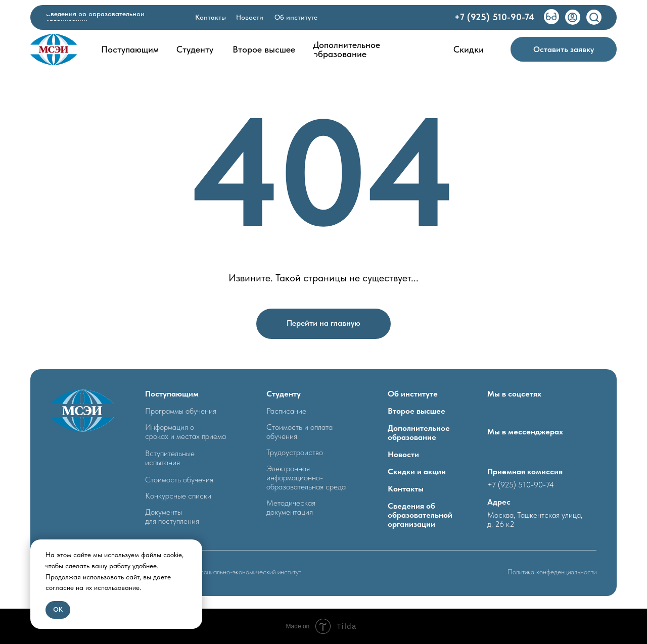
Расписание (286, 411)
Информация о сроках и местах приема (186, 432)
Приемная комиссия (525, 472)
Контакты (406, 489)
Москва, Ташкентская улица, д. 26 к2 (535, 519)
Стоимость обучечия (179, 480)
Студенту (284, 394)
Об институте (413, 394)
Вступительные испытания (170, 458)
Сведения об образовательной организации (420, 515)
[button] (564, 49)
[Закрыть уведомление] (195, 547)
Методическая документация (291, 507)
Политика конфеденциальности (552, 572)
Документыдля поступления (172, 516)
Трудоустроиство (295, 452)
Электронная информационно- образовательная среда (306, 478)
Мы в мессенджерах (525, 432)
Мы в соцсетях (514, 394)
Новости (403, 454)
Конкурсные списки (178, 496)
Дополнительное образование (419, 433)
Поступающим (172, 394)
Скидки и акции (417, 472)
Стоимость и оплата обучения (299, 432)
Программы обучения (181, 411)
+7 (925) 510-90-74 (521, 485)
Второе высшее (417, 411)
